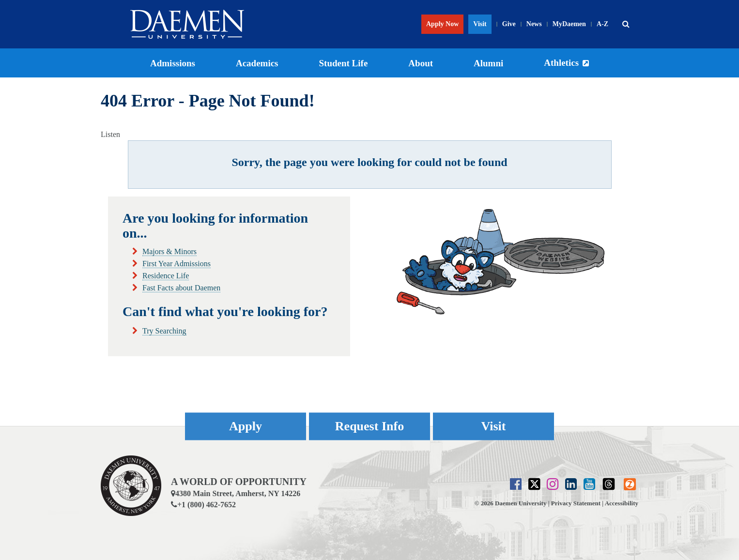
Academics (257, 63)
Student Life (344, 63)
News (534, 24)
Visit (480, 24)
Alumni (488, 63)
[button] (626, 24)
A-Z (602, 24)
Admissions (173, 63)
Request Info (369, 426)
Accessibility (622, 503)
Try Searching (164, 331)
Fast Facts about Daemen (181, 288)
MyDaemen (569, 24)
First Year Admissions (177, 264)
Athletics (561, 63)
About (421, 63)
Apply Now (442, 24)
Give (509, 24)
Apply (246, 426)
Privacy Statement (576, 503)
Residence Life (166, 276)
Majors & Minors (169, 251)
